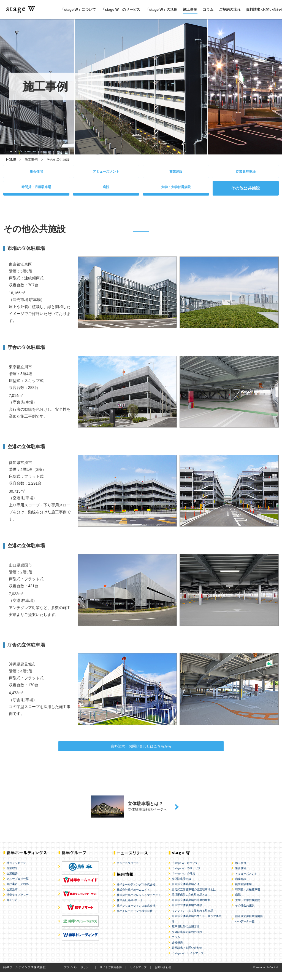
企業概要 (12, 881)
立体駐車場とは (181, 887)
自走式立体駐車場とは (186, 892)
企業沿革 (12, 897)
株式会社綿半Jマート (130, 908)
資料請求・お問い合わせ (187, 956)
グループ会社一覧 (18, 887)
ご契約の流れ (230, 10)
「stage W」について (78, 10)
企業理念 (12, 876)
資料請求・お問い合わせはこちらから (141, 751)
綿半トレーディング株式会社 (135, 919)
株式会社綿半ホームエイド (133, 898)
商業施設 (176, 173)
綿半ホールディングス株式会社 (136, 892)
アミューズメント (106, 173)
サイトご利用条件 (111, 975)
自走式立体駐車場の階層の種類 (191, 908)
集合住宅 (36, 173)
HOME (11, 160)
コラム (208, 10)
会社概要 (177, 950)
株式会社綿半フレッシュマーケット (139, 903)
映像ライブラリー (18, 903)
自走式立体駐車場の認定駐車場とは (194, 897)
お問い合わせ (163, 975)
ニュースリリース (128, 871)
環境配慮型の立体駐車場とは (190, 903)
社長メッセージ (16, 871)
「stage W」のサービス (121, 10)
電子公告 (12, 908)
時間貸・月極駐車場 (36, 191)
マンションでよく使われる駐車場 (192, 919)
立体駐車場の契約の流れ (187, 940)
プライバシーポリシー (78, 975)
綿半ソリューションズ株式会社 (136, 914)
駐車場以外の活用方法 (186, 935)
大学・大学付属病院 (176, 191)
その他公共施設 (245, 913)
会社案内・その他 (18, 892)
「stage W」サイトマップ (188, 961)
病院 (106, 191)
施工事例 (190, 10)
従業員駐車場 (246, 173)
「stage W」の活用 (162, 10)
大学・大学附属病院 (248, 908)
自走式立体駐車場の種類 (187, 913)
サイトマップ (138, 975)
